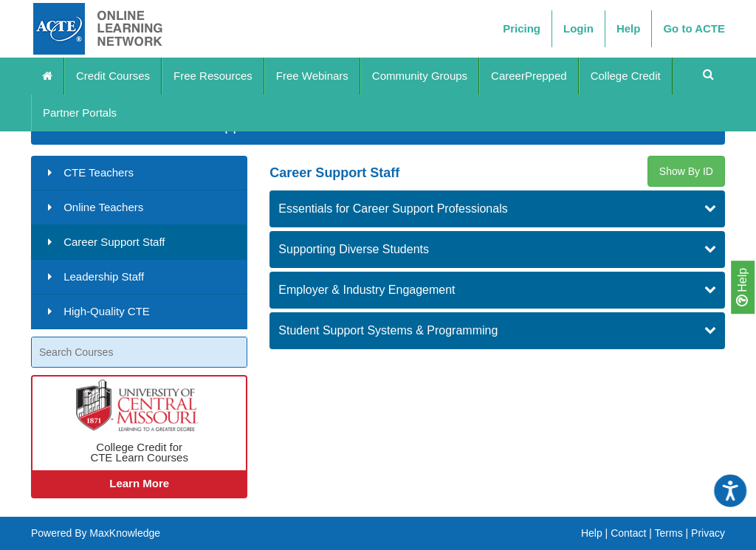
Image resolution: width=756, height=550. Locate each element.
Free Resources (213, 76)
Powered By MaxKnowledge (96, 533)
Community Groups (420, 76)
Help (742, 286)
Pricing (522, 28)
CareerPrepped (529, 76)
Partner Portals (80, 113)
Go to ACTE (694, 28)
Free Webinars (312, 76)
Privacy (708, 533)
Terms (669, 533)
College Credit (626, 76)
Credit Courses (113, 76)
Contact (628, 533)
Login (578, 28)
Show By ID (686, 171)
